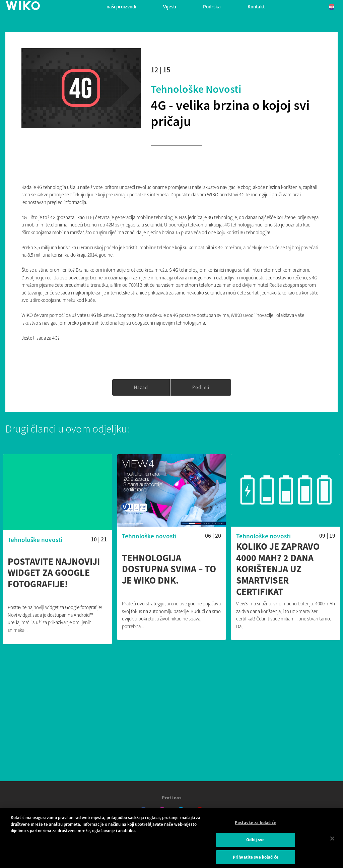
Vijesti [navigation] (170, 7)
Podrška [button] (212, 7)
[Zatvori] (332, 841)
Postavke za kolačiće (256, 825)
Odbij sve (255, 842)
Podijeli (201, 387)
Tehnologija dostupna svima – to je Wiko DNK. (169, 569)
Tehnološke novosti (196, 89)
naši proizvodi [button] (121, 7)
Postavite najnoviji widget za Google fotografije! (54, 573)
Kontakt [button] (256, 7)
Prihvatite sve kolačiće (256, 859)
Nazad (141, 387)
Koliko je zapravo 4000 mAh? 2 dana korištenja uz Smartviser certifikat (278, 569)
